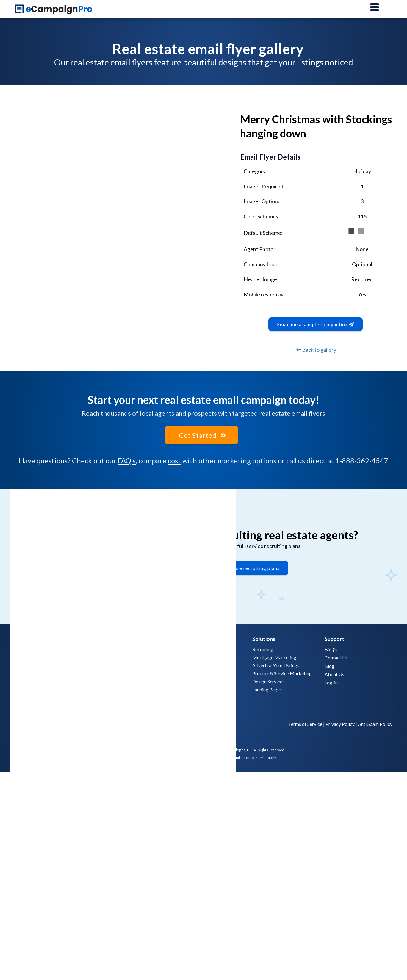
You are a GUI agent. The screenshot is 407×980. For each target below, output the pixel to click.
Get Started (202, 435)
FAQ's (127, 460)
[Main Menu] (375, 7)
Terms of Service (305, 723)
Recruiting (263, 648)
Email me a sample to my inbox (316, 324)
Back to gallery (316, 350)
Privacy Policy (340, 723)
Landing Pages (267, 688)
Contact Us (336, 657)
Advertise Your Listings (276, 664)
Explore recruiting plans (252, 569)
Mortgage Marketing (274, 656)
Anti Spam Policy (375, 723)
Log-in (331, 682)
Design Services (268, 680)
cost (174, 460)
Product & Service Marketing (282, 672)
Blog (329, 665)
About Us (334, 673)
